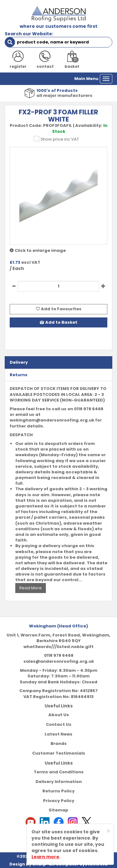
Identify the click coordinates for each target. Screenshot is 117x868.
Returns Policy (58, 791)
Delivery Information (59, 782)
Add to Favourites (59, 309)
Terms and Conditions (59, 772)
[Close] (108, 831)
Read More (31, 588)
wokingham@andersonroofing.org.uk (52, 420)
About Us (59, 715)
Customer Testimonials (59, 753)
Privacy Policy (59, 801)
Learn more (45, 857)
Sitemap (58, 810)
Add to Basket (58, 322)
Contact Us (59, 724)
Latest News (58, 734)
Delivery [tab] (19, 362)
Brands (59, 743)
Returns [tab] (19, 375)
